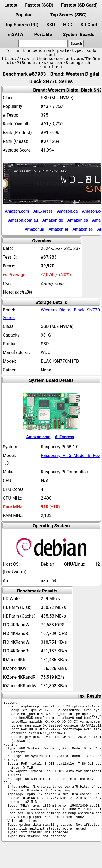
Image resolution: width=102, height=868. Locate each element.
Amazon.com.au (23, 220)
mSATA (15, 34)
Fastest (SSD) (39, 5)
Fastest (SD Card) (79, 5)
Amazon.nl (35, 229)
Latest (11, 5)
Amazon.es (78, 220)
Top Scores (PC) (22, 25)
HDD (68, 25)
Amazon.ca (67, 211)
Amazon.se (83, 229)
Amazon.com (17, 211)
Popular (24, 15)
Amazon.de (53, 220)
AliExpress (43, 211)
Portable (43, 34)
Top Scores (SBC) (69, 15)
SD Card (89, 25)
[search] (43, 43)
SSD (51, 25)
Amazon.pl (58, 229)
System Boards (79, 34)
